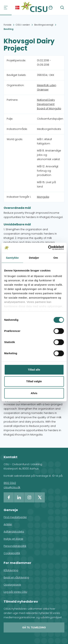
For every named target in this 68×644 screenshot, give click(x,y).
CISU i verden (23, 25)
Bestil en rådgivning (16, 577)
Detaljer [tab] (34, 258)
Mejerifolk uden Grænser (47, 87)
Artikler (8, 524)
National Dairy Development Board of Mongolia (49, 104)
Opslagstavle (12, 585)
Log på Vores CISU (15, 592)
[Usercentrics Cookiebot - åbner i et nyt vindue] (48, 248)
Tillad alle (34, 370)
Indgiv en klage (13, 539)
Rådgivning (11, 570)
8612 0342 (10, 483)
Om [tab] (56, 258)
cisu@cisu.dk (12, 487)
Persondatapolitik (15, 546)
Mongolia (43, 197)
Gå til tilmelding (34, 627)
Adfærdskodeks (14, 532)
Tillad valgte (34, 381)
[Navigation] (6, 8)
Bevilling (9, 29)
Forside (8, 25)
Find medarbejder (15, 517)
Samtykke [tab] (12, 258)
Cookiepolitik (12, 553)
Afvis (34, 393)
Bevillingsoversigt (44, 25)
